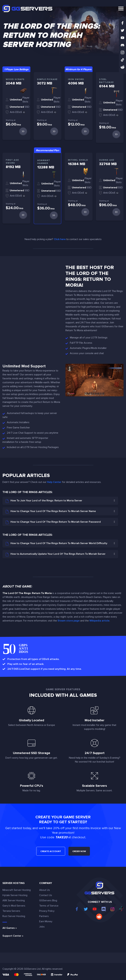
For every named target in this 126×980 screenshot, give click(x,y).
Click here (60, 239)
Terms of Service (49, 906)
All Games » (10, 928)
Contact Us (46, 895)
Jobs (42, 927)
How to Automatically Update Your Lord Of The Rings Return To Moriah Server (56, 554)
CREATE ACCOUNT (51, 851)
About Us (45, 890)
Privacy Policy (47, 911)
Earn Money (46, 921)
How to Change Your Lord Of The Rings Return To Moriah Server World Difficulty (57, 544)
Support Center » (13, 936)
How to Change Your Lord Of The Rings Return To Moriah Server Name (51, 512)
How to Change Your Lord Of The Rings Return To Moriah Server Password (53, 522)
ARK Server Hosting (14, 900)
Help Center (54, 482)
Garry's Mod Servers (14, 906)
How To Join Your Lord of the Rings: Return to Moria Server (44, 501)
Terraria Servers (11, 911)
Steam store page (69, 621)
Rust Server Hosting (14, 916)
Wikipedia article (99, 621)
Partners (44, 916)
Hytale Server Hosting (15, 895)
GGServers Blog (48, 900)
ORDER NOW (79, 851)
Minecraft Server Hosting (17, 890)
